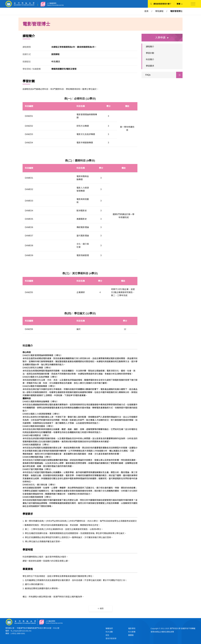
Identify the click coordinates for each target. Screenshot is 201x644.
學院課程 (159, 11)
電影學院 (132, 628)
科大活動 (109, 632)
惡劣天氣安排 (111, 638)
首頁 (146, 11)
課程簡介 (150, 47)
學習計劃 (150, 53)
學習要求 (150, 66)
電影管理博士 (176, 11)
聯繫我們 (109, 628)
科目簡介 (150, 59)
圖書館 (131, 635)
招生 (107, 635)
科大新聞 (132, 632)
